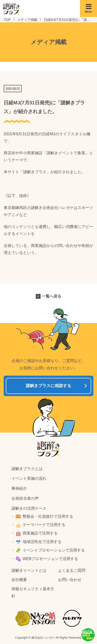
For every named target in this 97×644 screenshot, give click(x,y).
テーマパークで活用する (44, 525)
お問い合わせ (70, 580)
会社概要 (19, 580)
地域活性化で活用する (42, 542)
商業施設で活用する (40, 533)
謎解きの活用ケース (29, 508)
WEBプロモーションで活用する (50, 559)
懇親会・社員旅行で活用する (48, 516)
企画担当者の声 (25, 498)
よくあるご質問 (72, 570)
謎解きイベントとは (29, 570)
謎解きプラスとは (27, 469)
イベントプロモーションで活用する (54, 550)
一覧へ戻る (52, 296)
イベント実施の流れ (29, 478)
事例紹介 (19, 488)
